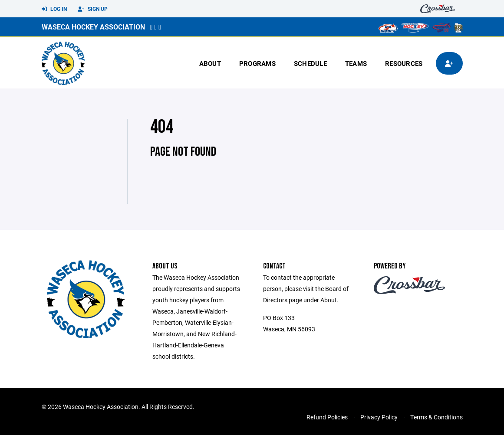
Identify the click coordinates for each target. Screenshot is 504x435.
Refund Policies (327, 417)
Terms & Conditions (436, 417)
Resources (404, 63)
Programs (257, 63)
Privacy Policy (379, 417)
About (210, 63)
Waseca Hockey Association (93, 27)
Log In (54, 9)
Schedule (310, 63)
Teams (356, 63)
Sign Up (93, 9)
